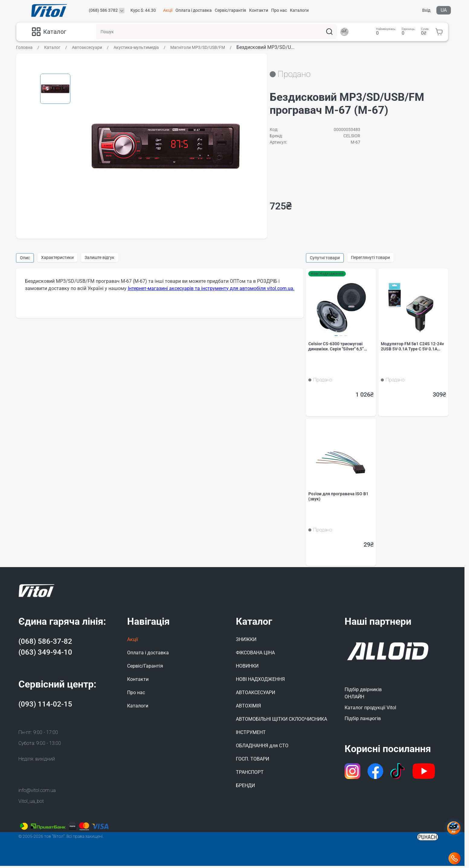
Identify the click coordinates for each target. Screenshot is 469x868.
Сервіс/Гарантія (145, 668)
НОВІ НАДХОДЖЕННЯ (260, 681)
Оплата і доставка (194, 10)
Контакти (259, 10)
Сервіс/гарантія (230, 10)
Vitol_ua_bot (31, 803)
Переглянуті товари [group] (370, 257)
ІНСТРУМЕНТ (251, 734)
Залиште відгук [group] (100, 257)
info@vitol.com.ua (37, 792)
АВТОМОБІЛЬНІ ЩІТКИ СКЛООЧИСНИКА (281, 721)
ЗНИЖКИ (246, 641)
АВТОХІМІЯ (248, 708)
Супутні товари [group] (325, 258)
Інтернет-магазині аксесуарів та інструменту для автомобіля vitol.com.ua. (211, 288)
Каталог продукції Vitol (370, 710)
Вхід (426, 10)
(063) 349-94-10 (45, 654)
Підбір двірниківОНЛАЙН (363, 695)
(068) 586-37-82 (45, 643)
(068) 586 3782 (103, 10)
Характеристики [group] (57, 257)
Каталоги (299, 10)
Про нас (279, 10)
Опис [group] (25, 258)
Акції (168, 10)
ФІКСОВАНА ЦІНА (255, 655)
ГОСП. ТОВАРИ (252, 761)
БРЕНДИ (245, 788)
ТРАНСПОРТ (250, 774)
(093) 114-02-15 (45, 706)
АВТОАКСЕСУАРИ (255, 695)
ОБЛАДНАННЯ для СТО (262, 748)
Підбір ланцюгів (363, 721)
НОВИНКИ (247, 668)
